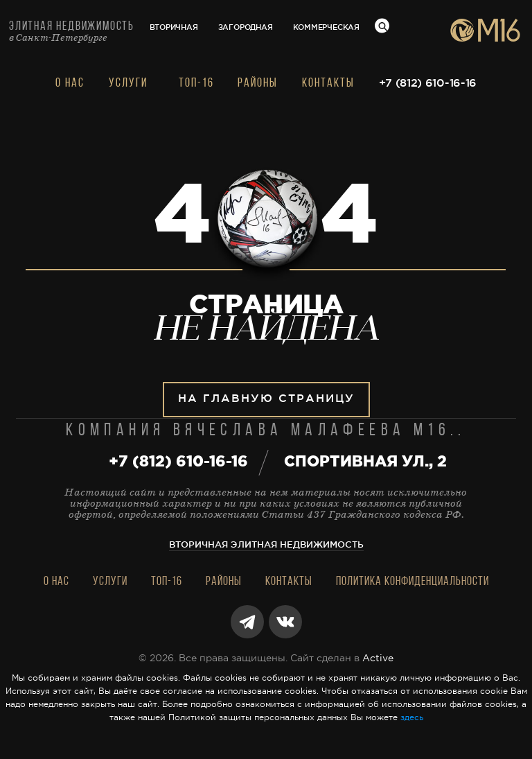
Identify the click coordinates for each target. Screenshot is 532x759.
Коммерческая (326, 28)
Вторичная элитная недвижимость (266, 545)
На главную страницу (266, 399)
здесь (412, 718)
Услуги (128, 84)
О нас (70, 84)
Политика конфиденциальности (413, 582)
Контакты (328, 84)
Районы (258, 84)
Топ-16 (196, 84)
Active (378, 658)
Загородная (246, 28)
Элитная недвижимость (72, 32)
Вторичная (174, 28)
